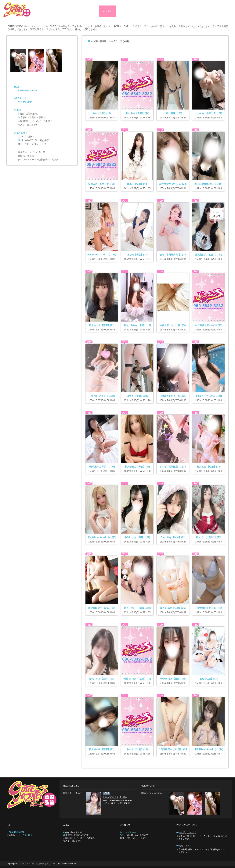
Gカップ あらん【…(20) (115, 797)
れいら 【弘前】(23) (137, 749)
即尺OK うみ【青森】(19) (173, 679)
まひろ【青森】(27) (137, 255)
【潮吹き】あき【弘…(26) (173, 396)
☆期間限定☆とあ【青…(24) (173, 749)
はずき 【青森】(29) (137, 396)
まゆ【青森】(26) (173, 113)
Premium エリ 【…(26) (102, 255)
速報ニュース (185, 846)
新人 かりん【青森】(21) (102, 325)
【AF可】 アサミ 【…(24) (102, 396)
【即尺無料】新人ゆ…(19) (209, 608)
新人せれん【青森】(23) (137, 467)
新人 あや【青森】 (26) (137, 113)
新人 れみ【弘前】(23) (102, 679)
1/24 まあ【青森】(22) (137, 537)
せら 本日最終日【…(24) (173, 255)
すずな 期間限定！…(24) (173, 467)
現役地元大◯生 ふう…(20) (173, 184)
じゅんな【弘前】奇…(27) (209, 113)
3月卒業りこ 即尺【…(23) (102, 467)
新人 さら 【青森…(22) (137, 608)
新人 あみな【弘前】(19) (137, 325)
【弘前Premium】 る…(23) (102, 537)
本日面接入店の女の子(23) (209, 325)
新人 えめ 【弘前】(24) (209, 467)
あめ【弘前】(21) (209, 679)
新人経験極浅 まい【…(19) (208, 184)
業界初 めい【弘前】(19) (137, 679)
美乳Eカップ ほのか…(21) (209, 396)
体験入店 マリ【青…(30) (173, 325)
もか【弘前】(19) (102, 113)
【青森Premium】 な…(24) (208, 749)
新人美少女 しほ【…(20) (209, 255)
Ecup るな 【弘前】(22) (173, 537)
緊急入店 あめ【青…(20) (102, 184)
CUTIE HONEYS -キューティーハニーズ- (38, 864)
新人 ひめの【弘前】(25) (173, 608)
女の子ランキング (187, 832)
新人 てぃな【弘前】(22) (208, 537)
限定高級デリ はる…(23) (102, 608)
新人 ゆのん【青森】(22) (102, 749)
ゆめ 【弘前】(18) (137, 184)
